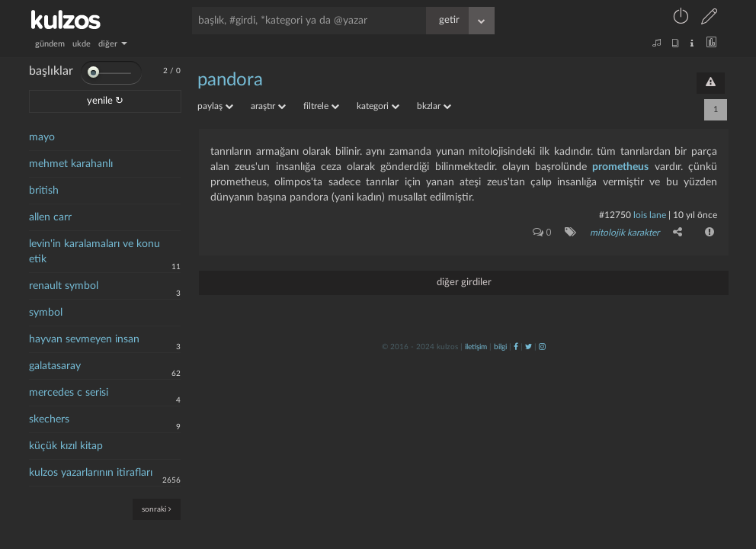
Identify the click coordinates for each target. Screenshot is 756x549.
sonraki (157, 509)
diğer (113, 44)
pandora (230, 80)
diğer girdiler (464, 283)
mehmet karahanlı (71, 164)
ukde (82, 44)
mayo (42, 137)
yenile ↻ (105, 101)
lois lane (650, 215)
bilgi (500, 347)
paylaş (215, 106)
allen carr (50, 217)
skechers (49, 419)
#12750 (615, 215)
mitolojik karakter (625, 233)
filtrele (321, 106)
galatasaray (55, 366)
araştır (268, 106)
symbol (46, 313)
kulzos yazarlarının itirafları (91, 473)
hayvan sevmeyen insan (84, 339)
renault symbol (64, 286)
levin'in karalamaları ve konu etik (94, 252)
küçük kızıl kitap (66, 446)
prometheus (620, 167)
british (44, 191)
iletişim (476, 347)
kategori (378, 106)
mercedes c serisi (69, 393)
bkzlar (434, 106)
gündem (50, 44)
